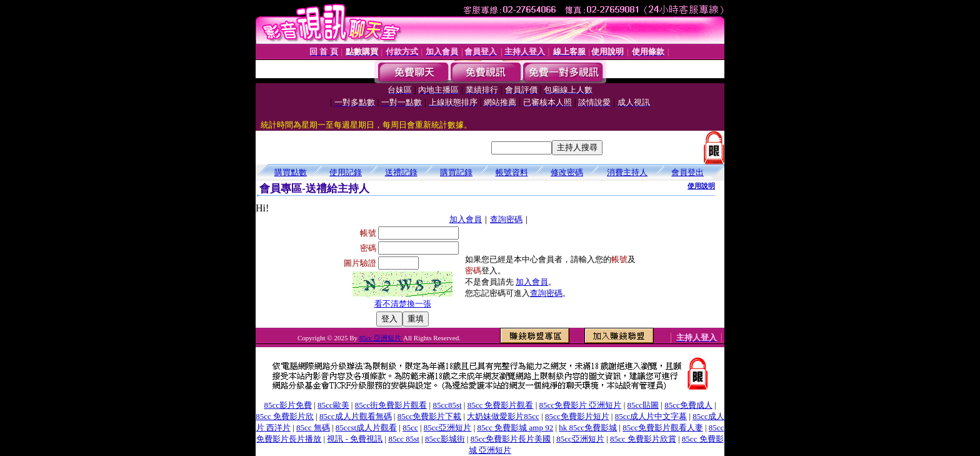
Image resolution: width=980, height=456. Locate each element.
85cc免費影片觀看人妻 (663, 428)
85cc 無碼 (313, 428)
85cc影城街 (445, 439)
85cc (410, 428)
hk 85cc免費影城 (588, 428)
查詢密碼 (506, 219)
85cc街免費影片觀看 (391, 405)
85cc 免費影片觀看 (501, 405)
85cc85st (447, 405)
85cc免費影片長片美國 (511, 439)
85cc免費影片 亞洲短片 (581, 405)
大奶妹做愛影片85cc (503, 416)
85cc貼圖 (643, 405)
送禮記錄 (401, 172)
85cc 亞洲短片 (381, 338)
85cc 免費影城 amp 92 (516, 428)
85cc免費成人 (688, 405)
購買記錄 (456, 172)
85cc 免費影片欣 (285, 416)
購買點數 (291, 172)
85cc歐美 (333, 405)
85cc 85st (403, 439)
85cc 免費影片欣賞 (643, 439)
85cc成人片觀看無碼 (356, 416)
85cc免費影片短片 (577, 416)
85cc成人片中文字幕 (651, 416)
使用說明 (701, 186)
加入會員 (466, 219)
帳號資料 (512, 172)
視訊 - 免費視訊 (355, 439)
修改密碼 (567, 172)
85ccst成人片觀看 (366, 428)
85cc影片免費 (288, 405)
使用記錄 (346, 172)
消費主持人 (627, 172)
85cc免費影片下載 (430, 416)
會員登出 (687, 172)
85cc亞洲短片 (448, 428)
